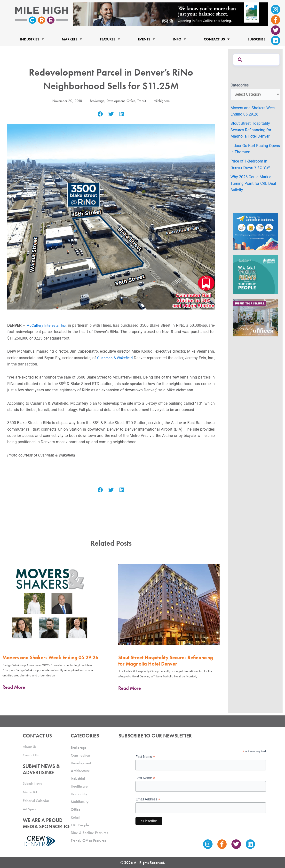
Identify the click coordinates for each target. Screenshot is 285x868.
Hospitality (79, 794)
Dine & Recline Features (89, 833)
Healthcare (79, 786)
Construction (80, 755)
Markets (72, 39)
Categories (240, 85)
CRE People (80, 825)
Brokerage (96, 101)
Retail (75, 817)
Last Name (145, 778)
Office (132, 101)
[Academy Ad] (255, 231)
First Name (145, 757)
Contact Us (217, 39)
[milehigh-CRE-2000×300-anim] (171, 14)
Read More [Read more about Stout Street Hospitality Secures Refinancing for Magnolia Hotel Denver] (130, 688)
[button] (100, 114)
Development (115, 101)
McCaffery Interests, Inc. (47, 325)
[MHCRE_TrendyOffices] (255, 317)
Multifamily (80, 802)
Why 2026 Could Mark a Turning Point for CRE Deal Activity (253, 183)
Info (179, 39)
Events (146, 39)
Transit (143, 101)
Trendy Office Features (88, 841)
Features (110, 39)
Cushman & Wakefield (115, 358)
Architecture (80, 771)
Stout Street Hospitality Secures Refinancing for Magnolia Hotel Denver (166, 660)
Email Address (148, 799)
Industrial (78, 779)
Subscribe (256, 39)
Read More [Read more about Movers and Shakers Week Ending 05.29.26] (14, 687)
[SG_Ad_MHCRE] (255, 274)
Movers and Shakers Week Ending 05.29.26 (50, 657)
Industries (32, 39)
